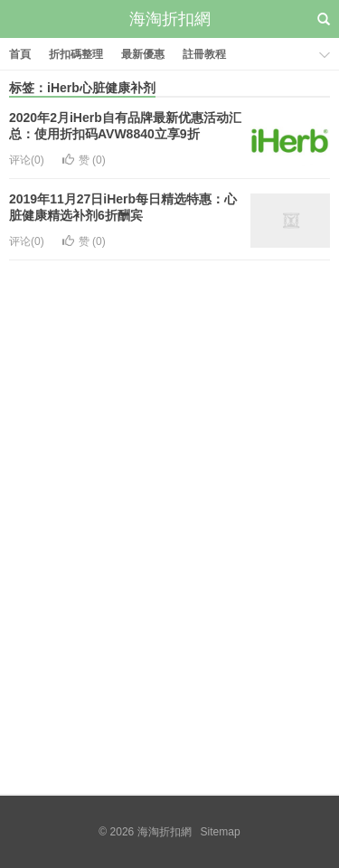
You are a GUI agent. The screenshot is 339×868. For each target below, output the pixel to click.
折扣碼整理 (76, 54)
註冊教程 (204, 54)
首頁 (20, 54)
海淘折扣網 (170, 19)
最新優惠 (143, 54)
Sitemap (221, 832)
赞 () (84, 160)
